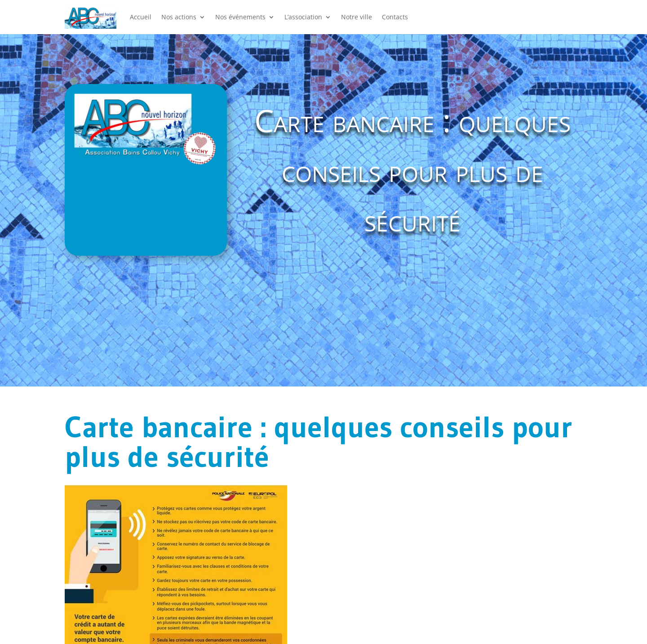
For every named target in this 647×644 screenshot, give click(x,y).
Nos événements (240, 17)
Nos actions (179, 17)
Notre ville (357, 17)
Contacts (395, 17)
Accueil (141, 17)
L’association (303, 17)
